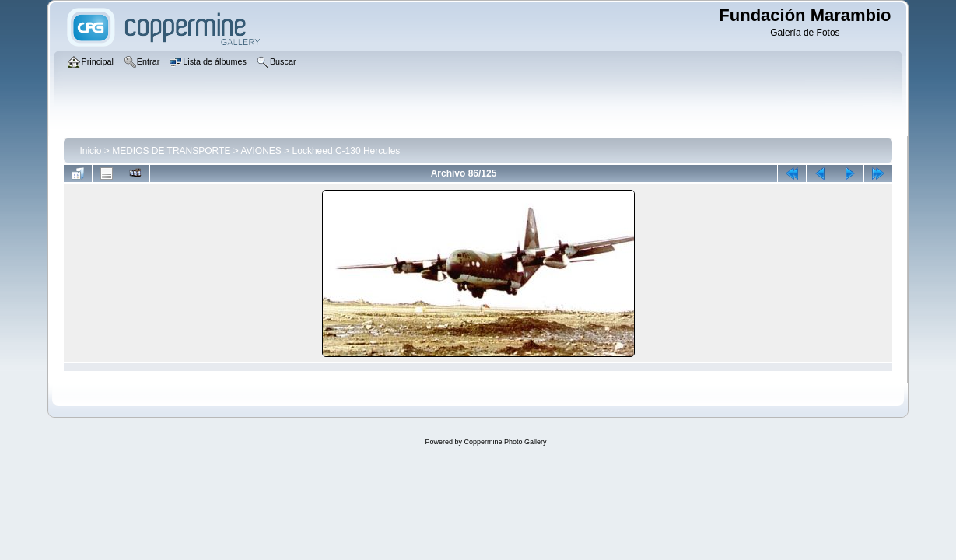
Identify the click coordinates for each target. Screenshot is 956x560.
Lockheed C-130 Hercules (347, 151)
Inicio (90, 151)
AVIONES (261, 151)
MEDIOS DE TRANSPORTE (171, 151)
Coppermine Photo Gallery (505, 442)
